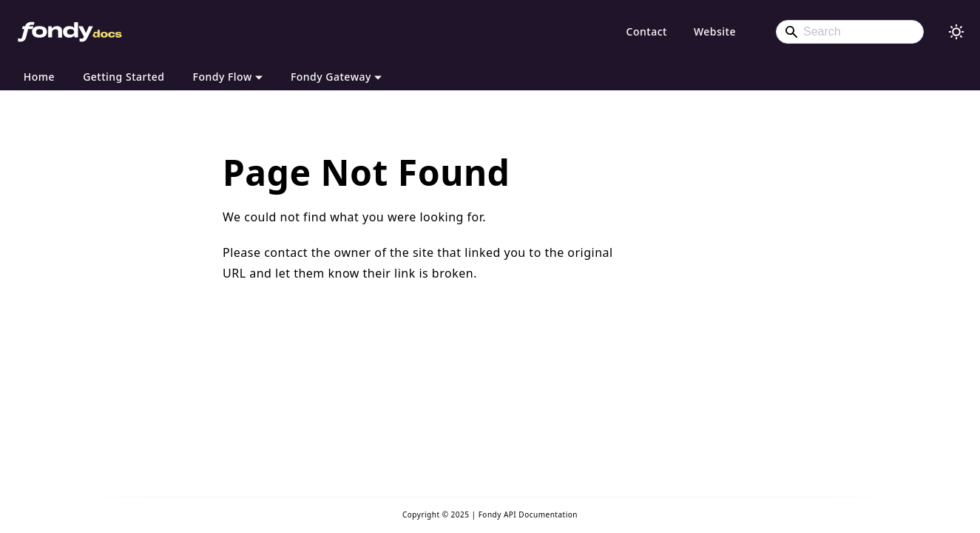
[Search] (850, 32)
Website (715, 31)
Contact (647, 31)
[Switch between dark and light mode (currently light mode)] (956, 32)
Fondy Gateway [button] (331, 77)
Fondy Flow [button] (223, 77)
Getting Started (124, 77)
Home (39, 77)
